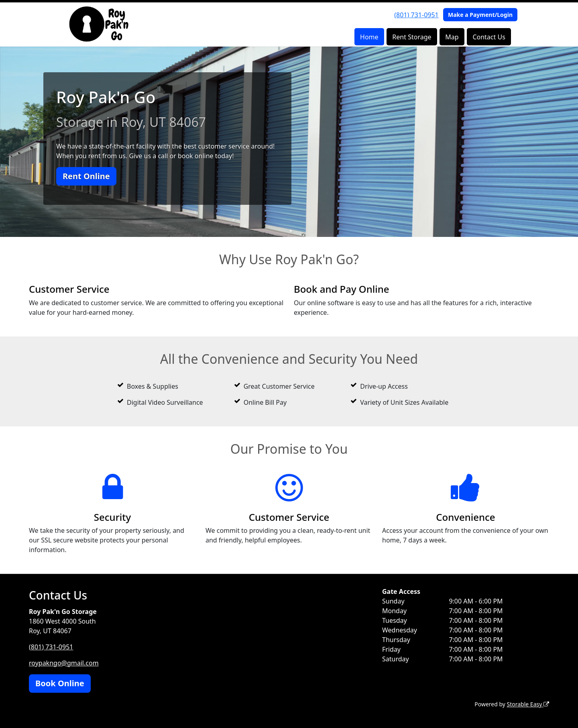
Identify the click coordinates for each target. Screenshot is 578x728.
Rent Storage (412, 37)
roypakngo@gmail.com (64, 663)
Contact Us (489, 37)
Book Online (60, 683)
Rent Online (86, 176)
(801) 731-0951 (416, 15)
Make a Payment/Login (480, 15)
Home (369, 37)
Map (452, 37)
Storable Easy (528, 704)
